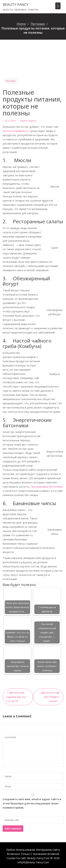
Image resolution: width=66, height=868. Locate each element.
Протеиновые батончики (47, 487)
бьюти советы (29, 121)
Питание (11, 81)
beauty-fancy (15, 4)
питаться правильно (15, 131)
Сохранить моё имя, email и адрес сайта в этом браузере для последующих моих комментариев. (32, 803)
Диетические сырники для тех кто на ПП (16, 697)
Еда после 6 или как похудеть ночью (50, 697)
